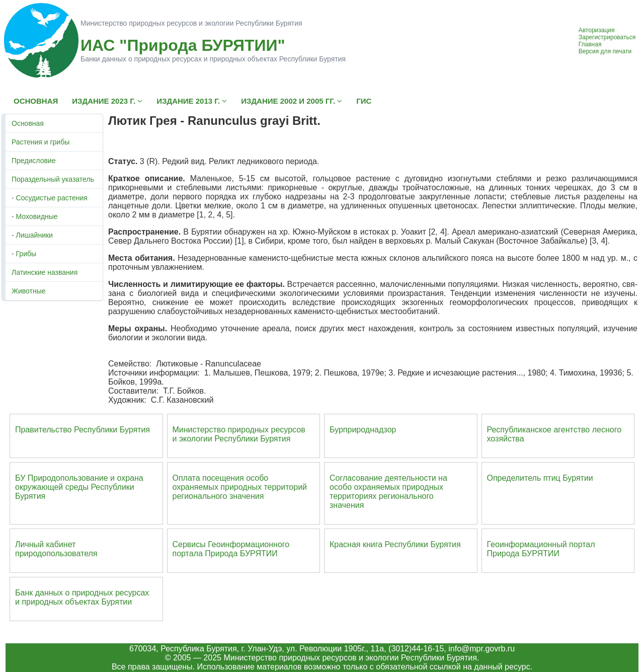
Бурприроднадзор (363, 430)
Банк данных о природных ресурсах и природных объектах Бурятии (82, 597)
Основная (28, 123)
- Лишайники (32, 235)
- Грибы (24, 254)
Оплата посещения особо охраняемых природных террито (233, 482)
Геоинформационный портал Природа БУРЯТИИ (541, 549)
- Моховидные (35, 216)
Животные (29, 291)
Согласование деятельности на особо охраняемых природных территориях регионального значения (388, 492)
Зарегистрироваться (607, 37)
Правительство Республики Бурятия (83, 430)
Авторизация (597, 30)
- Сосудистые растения (50, 198)
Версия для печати (605, 51)
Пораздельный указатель (53, 179)
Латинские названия (45, 272)
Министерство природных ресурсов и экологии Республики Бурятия (239, 434)
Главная (590, 44)
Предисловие (33, 161)
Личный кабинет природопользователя (56, 549)
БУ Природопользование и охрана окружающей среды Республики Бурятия (79, 487)
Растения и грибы (41, 142)
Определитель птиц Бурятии (540, 478)
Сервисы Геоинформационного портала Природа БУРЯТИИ (231, 549)
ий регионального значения (240, 492)
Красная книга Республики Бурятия (395, 544)
